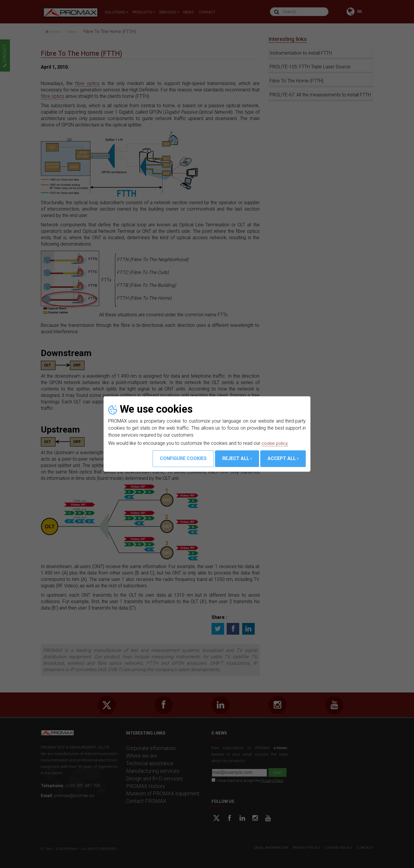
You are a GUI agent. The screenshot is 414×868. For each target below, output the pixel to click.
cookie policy (275, 443)
